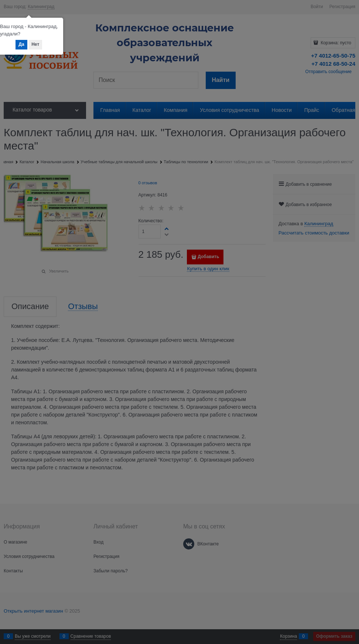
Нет (35, 44)
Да (21, 44)
